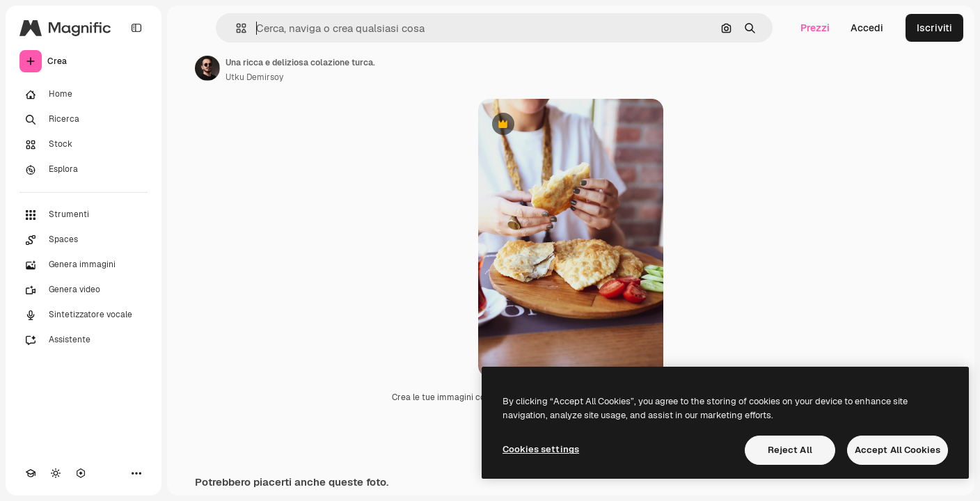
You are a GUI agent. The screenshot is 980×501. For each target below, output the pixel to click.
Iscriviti (934, 28)
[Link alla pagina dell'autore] (207, 68)
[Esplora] (84, 170)
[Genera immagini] (84, 265)
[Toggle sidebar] (136, 28)
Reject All (790, 450)
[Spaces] (84, 240)
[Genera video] (84, 290)
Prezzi (815, 28)
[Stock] (84, 145)
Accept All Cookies (898, 450)
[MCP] (81, 473)
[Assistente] (84, 340)
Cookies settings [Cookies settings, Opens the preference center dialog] (541, 449)
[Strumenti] (84, 215)
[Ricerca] (84, 120)
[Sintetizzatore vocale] (84, 315)
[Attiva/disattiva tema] (56, 473)
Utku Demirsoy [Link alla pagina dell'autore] (254, 77)
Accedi (867, 28)
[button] (236, 28)
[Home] (84, 95)
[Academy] (31, 473)
